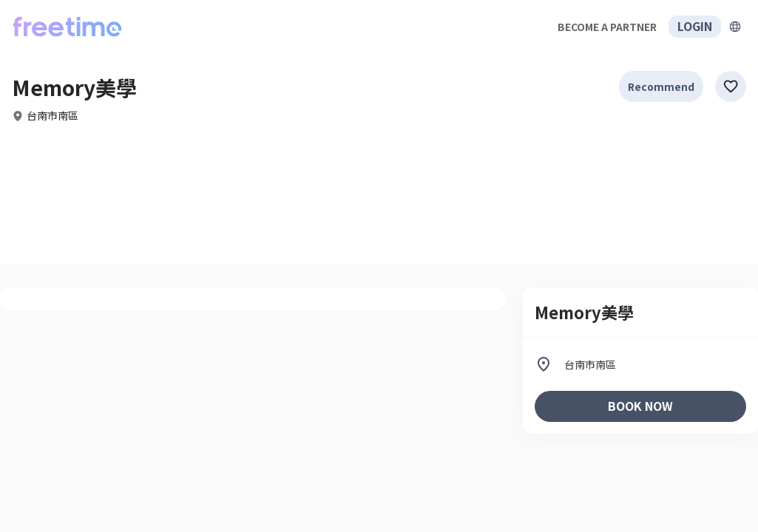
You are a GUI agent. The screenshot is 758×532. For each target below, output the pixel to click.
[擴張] (735, 27)
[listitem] (640, 364)
